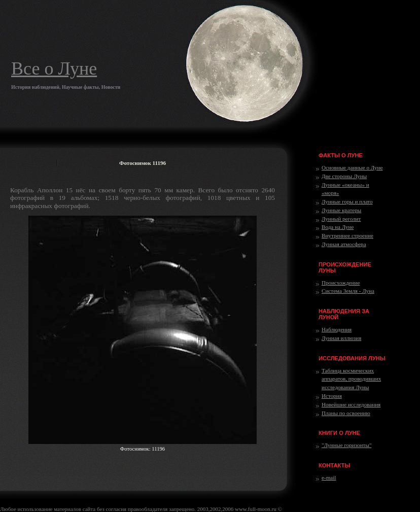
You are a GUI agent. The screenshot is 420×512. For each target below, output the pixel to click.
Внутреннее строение (347, 235)
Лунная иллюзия (341, 338)
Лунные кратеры (341, 210)
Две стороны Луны (344, 176)
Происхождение (341, 283)
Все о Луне (54, 69)
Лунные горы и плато (347, 201)
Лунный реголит (341, 219)
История (332, 396)
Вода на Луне (338, 227)
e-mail (329, 477)
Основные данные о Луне (352, 167)
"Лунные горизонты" (346, 445)
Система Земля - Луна (348, 291)
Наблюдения (337, 329)
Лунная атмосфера (344, 244)
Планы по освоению (346, 413)
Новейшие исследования (351, 404)
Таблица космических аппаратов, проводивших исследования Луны (351, 379)
